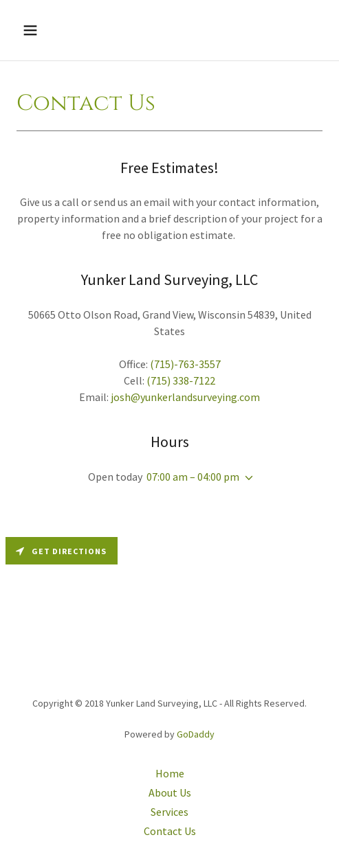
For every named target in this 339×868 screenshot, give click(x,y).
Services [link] (169, 812)
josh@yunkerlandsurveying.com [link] (185, 397)
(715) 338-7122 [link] (181, 380)
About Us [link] (170, 792)
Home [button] (170, 773)
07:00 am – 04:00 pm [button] (193, 477)
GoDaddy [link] (196, 734)
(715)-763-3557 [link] (185, 364)
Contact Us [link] (170, 831)
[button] (52, 30)
